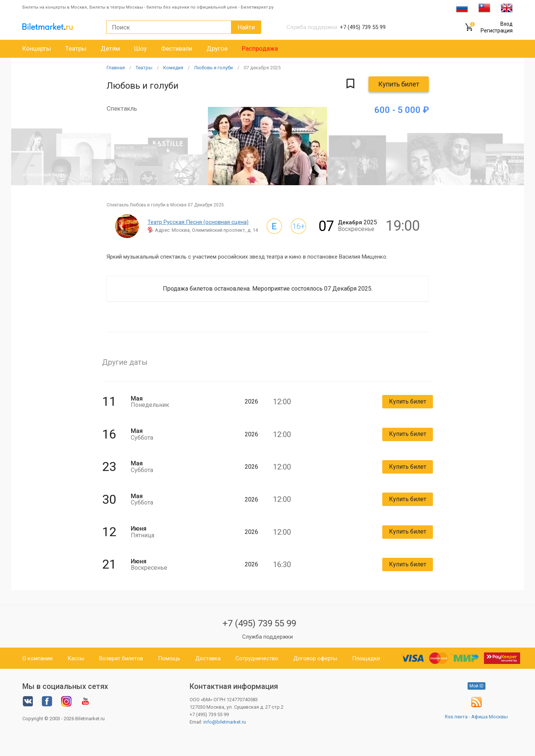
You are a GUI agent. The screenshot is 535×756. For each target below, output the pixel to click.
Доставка (208, 658)
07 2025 (262, 68)
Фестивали (177, 48)
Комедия (173, 68)
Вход (506, 24)
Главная (116, 68)
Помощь (169, 658)
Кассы (76, 658)
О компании (37, 658)
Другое (217, 48)
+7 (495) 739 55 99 (259, 623)
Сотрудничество (257, 658)
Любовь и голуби (213, 68)
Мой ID (477, 686)
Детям (110, 48)
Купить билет (399, 84)
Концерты (37, 48)
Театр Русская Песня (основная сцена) (198, 222)
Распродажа (260, 48)
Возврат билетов (121, 658)
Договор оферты (315, 658)
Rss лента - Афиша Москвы (476, 717)
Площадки (366, 658)
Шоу (140, 48)
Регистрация (497, 31)
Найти (246, 27)
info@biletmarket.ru (225, 722)
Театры (76, 48)
